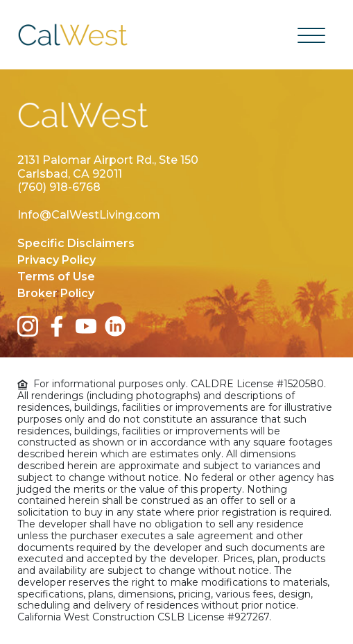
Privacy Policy (57, 260)
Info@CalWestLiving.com (89, 215)
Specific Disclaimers (76, 243)
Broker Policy (56, 293)
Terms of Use (56, 277)
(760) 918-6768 (59, 187)
